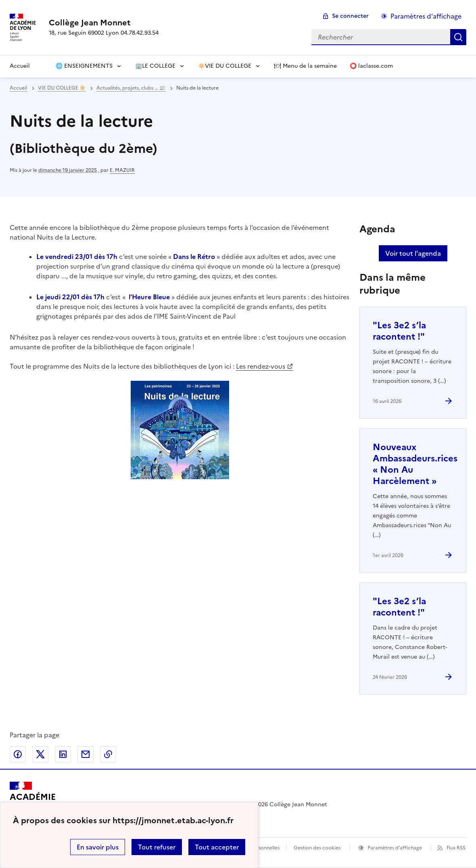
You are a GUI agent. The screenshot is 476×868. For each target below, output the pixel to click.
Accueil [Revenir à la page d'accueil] (20, 66)
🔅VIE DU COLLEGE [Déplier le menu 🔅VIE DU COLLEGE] (225, 66)
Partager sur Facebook (18, 754)
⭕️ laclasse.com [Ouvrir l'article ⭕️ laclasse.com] (371, 66)
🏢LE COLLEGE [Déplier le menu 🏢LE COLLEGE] (155, 66)
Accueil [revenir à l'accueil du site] (18, 88)
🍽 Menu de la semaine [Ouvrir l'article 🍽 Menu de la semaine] (305, 66)
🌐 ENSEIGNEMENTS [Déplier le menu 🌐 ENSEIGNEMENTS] (84, 66)
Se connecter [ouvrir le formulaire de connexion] (350, 16)
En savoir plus (98, 847)
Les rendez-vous (261, 366)
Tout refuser (157, 847)
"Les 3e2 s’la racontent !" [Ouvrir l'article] (399, 331)
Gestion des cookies (317, 848)
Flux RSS (456, 848)
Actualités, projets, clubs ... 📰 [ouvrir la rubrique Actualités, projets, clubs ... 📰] (131, 88)
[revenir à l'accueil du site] (104, 23)
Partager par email (86, 754)
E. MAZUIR (122, 170)
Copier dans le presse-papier (108, 754)
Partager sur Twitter (40, 754)
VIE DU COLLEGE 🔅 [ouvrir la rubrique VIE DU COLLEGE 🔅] (62, 88)
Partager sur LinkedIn (63, 754)
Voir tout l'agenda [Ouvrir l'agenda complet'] (413, 253)
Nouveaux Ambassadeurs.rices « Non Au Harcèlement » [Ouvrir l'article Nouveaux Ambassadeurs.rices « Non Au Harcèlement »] (415, 464)
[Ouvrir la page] (43, 66)
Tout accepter (217, 847)
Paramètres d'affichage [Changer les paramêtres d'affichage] (426, 16)
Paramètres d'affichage (395, 848)
